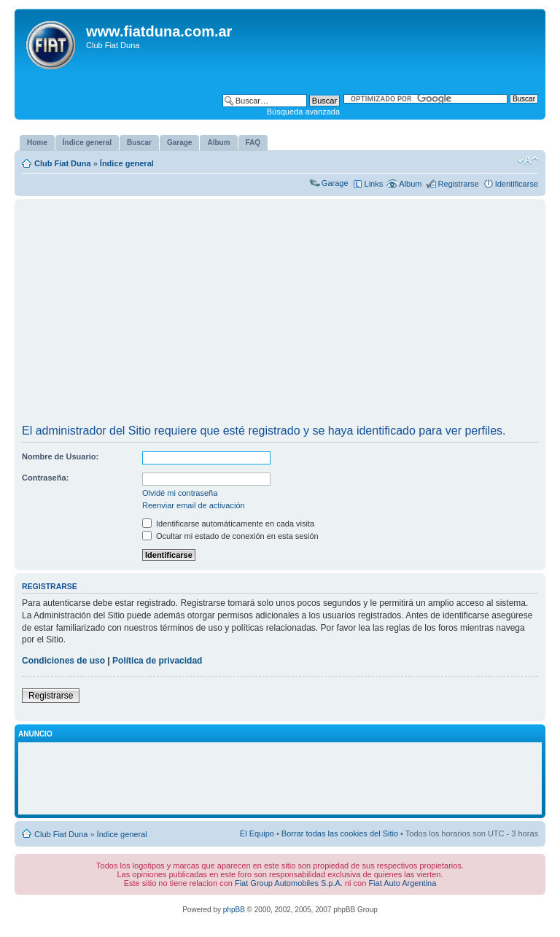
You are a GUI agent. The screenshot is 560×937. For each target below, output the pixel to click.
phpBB (234, 910)
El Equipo (257, 833)
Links (374, 184)
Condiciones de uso (63, 661)
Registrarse (458, 184)
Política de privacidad (157, 661)
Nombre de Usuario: (60, 456)
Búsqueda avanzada (303, 112)
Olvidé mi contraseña (180, 493)
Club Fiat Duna (63, 163)
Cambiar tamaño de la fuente (528, 160)
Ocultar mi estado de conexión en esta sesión (230, 536)
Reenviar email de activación (194, 505)
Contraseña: (45, 478)
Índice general (127, 163)
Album (410, 184)
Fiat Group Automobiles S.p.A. (289, 883)
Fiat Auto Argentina (402, 883)
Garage (335, 183)
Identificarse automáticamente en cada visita (228, 524)
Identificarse (517, 184)
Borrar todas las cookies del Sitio (340, 833)
